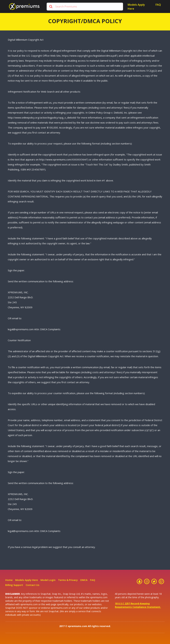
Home (9, 580)
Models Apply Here (136, 7)
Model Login (48, 580)
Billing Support (14, 585)
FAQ (93, 580)
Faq (158, 5)
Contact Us (33, 585)
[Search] (85, 7)
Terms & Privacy (68, 580)
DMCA (84, 580)
